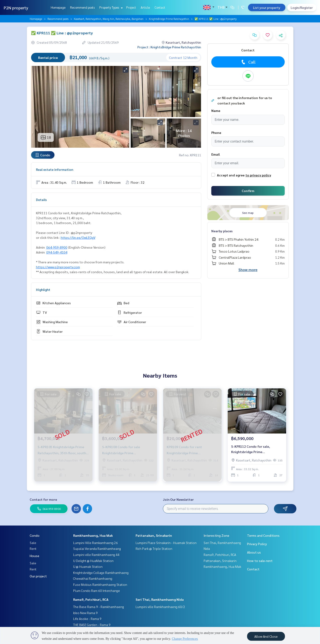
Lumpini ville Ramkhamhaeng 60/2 (160, 607)
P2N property (16, 8)
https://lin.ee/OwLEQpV (78, 237)
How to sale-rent (260, 561)
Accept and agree (231, 175)
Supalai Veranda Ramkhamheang (97, 548)
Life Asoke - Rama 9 (87, 619)
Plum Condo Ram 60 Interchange (97, 590)
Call (248, 62)
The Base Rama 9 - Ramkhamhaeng (99, 607)
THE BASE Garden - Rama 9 (92, 625)
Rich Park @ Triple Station (154, 548)
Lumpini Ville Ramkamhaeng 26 (95, 543)
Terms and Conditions (263, 535)
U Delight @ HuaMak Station (93, 561)
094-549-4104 (57, 252)
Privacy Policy (257, 544)
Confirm (248, 191)
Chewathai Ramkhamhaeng (93, 578)
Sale (33, 543)
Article (145, 7)
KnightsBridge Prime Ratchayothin (169, 19)
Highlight (43, 290)
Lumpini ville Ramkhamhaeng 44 (96, 555)
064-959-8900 (57, 247)
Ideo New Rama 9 (85, 613)
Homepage (58, 7)
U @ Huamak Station (88, 566)
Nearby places (222, 231)
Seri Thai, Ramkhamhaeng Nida (160, 599)
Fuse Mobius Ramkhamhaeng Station (100, 584)
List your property (267, 7)
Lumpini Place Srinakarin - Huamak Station (166, 543)
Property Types (110, 7)
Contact (160, 7)
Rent (33, 548)
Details (41, 200)
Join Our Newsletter (178, 499)
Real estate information (55, 169)
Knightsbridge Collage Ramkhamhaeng (101, 572)
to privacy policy (258, 175)
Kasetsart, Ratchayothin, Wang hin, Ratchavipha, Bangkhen (109, 19)
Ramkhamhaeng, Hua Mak (93, 535)
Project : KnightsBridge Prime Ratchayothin (169, 47)
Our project (38, 576)
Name (216, 111)
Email (216, 154)
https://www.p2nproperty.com (58, 267)
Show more (248, 270)
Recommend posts (82, 7)
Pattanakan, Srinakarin (154, 535)
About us (254, 552)
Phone (216, 132)
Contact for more (43, 499)
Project (131, 7)
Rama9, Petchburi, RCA (91, 599)
